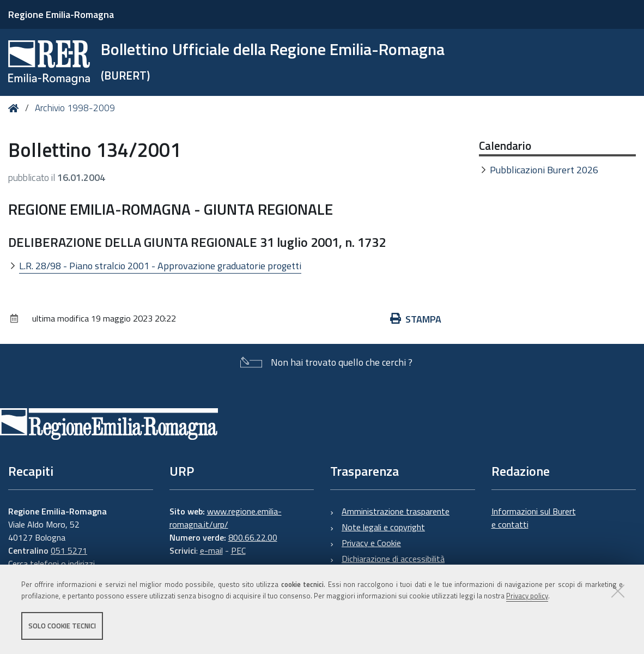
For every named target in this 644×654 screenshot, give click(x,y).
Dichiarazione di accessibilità (393, 559)
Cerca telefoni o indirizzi (51, 564)
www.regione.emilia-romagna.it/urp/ (226, 518)
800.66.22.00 (253, 537)
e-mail (211, 550)
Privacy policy (527, 596)
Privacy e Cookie (371, 543)
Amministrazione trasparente (396, 511)
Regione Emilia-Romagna (61, 14)
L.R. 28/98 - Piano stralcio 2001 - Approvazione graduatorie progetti (160, 266)
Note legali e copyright (383, 527)
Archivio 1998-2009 (75, 108)
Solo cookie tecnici (62, 626)
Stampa (416, 319)
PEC (238, 550)
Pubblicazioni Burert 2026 (544, 170)
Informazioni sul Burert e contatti (534, 518)
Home (16, 108)
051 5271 (69, 550)
